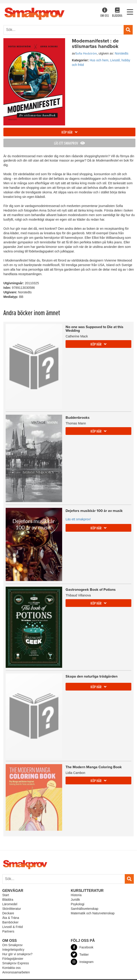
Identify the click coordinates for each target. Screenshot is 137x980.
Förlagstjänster (13, 959)
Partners (8, 931)
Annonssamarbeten (16, 972)
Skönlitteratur (12, 909)
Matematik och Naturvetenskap (93, 913)
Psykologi (78, 904)
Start (6, 895)
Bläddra (117, 13)
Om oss (105, 13)
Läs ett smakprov (69, 143)
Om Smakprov (12, 945)
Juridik (75, 900)
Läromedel (10, 904)
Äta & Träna (11, 918)
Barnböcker (10, 922)
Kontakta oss (11, 968)
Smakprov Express (16, 963)
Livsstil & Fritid (12, 927)
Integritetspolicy (13, 950)
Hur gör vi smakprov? (17, 954)
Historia (76, 895)
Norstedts (122, 53)
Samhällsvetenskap (84, 909)
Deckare (8, 913)
